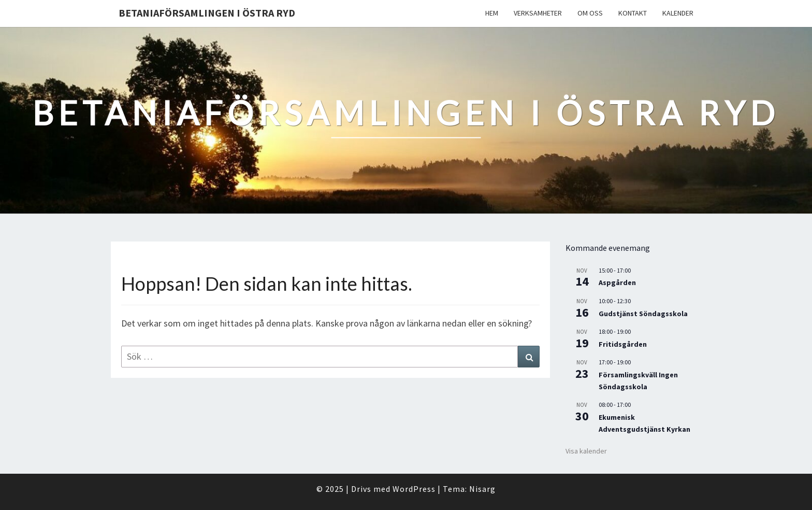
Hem (492, 13)
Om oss (590, 13)
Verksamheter (538, 13)
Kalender (678, 13)
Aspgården (617, 282)
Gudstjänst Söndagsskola (643, 314)
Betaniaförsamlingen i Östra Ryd (207, 13)
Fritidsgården (623, 344)
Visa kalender (586, 451)
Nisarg (482, 489)
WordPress (414, 489)
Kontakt (633, 13)
